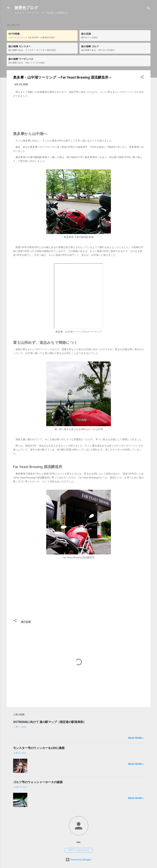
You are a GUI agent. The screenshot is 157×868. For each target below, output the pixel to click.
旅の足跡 (26, 622)
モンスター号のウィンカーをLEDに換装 (39, 748)
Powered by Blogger (78, 860)
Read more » (136, 738)
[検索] (149, 9)
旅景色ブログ (26, 8)
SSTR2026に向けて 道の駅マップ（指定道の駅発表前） (50, 722)
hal (79, 842)
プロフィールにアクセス (79, 850)
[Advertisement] (79, 118)
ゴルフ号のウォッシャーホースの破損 (38, 782)
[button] (142, 78)
